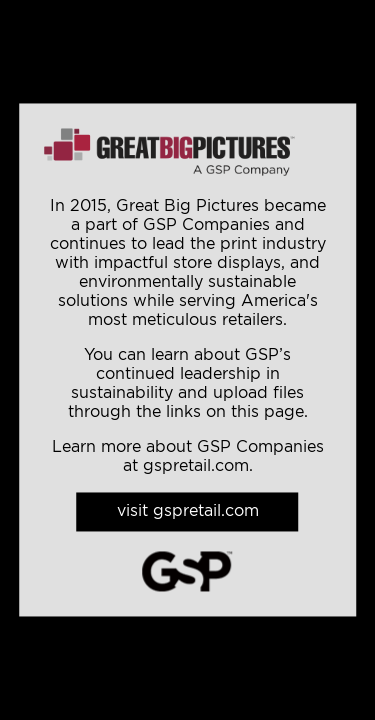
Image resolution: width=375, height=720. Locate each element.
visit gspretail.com (188, 512)
